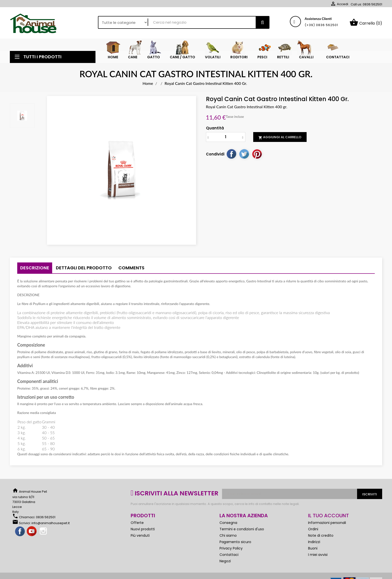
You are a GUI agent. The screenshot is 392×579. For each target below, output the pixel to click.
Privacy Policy (231, 548)
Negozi (225, 561)
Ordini (313, 529)
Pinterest (257, 154)
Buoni (313, 548)
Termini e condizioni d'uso (242, 529)
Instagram (44, 532)
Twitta (244, 154)
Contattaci (229, 555)
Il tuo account (329, 516)
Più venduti (140, 535)
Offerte (137, 523)
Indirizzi (314, 542)
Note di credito (321, 535)
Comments (131, 268)
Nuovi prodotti (143, 529)
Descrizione (35, 268)
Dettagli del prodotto (84, 268)
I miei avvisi (318, 555)
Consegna (228, 523)
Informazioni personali (327, 523)
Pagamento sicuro (235, 542)
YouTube (32, 532)
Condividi (231, 154)
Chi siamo (228, 535)
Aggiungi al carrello (280, 137)
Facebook (20, 532)
